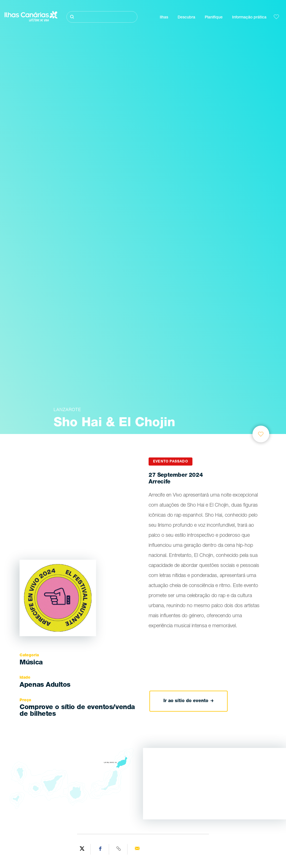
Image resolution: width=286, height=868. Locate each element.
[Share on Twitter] (82, 849)
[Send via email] (137, 849)
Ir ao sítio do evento (189, 701)
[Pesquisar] (102, 17)
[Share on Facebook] (101, 849)
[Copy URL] (119, 849)
